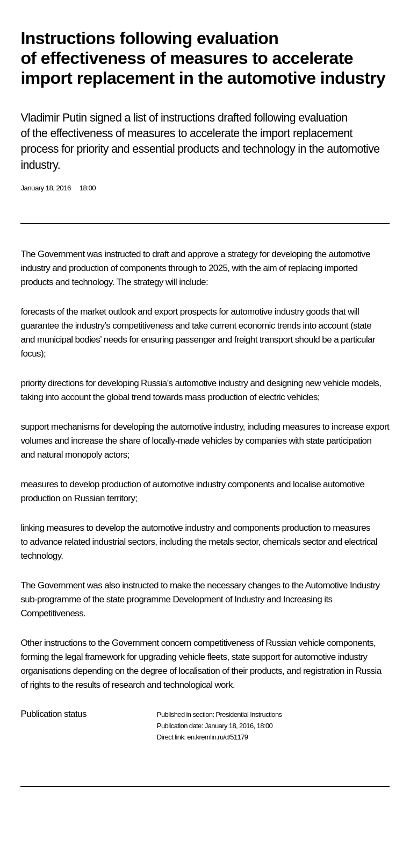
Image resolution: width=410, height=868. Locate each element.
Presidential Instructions (249, 714)
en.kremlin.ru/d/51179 (217, 737)
